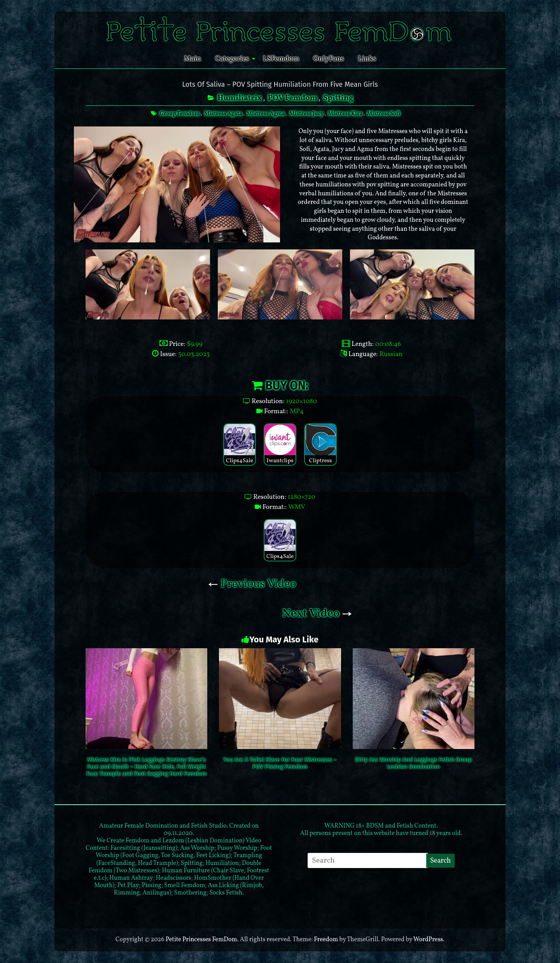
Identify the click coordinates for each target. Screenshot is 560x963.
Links (367, 59)
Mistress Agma (266, 114)
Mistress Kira (345, 114)
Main (192, 59)
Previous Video (252, 584)
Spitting (338, 98)
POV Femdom (292, 98)
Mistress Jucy (306, 114)
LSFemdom (281, 59)
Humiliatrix (240, 98)
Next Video (317, 614)
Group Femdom (180, 114)
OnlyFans (328, 59)
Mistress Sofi (384, 114)
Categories (232, 59)
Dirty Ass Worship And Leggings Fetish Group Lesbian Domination (414, 763)
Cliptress (320, 445)
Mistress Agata (223, 114)
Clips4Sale (240, 445)
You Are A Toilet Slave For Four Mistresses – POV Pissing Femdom (280, 763)
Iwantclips (280, 445)
